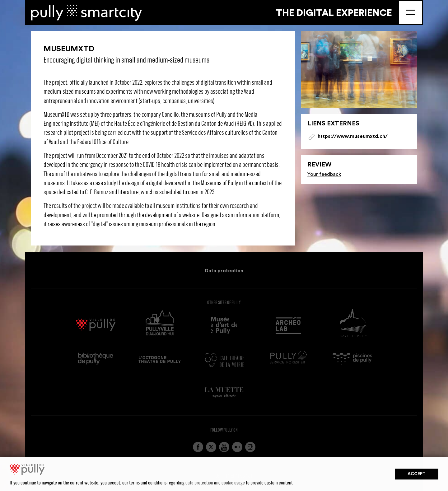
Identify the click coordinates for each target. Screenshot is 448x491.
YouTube (224, 447)
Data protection (224, 271)
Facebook (198, 447)
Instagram (250, 447)
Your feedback (324, 174)
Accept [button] (417, 474)
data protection (200, 482)
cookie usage (233, 482)
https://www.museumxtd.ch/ (353, 136)
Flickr (237, 447)
